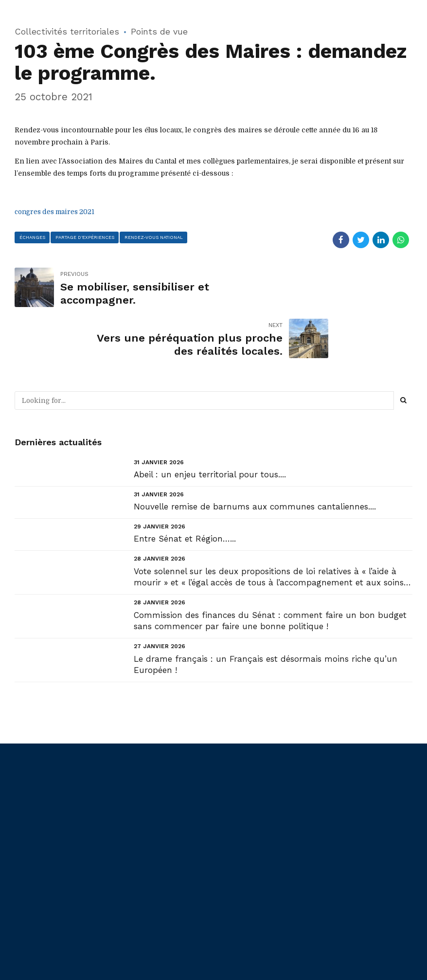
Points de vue (159, 31)
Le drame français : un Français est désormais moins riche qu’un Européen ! (266, 613)
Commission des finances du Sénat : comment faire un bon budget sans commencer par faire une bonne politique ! (270, 569)
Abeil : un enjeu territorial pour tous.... (210, 423)
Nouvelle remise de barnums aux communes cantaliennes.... (255, 455)
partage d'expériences (85, 237)
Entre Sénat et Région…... (185, 488)
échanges (32, 237)
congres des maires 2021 (58, 211)
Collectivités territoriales (67, 31)
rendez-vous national (155, 237)
